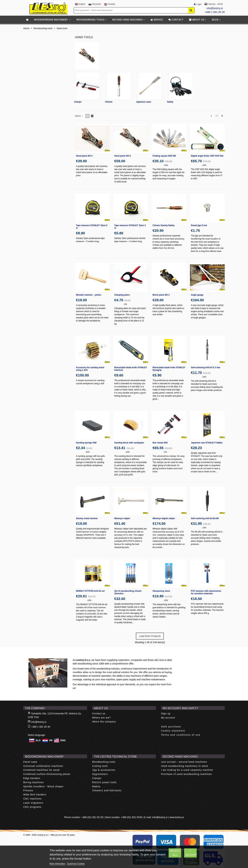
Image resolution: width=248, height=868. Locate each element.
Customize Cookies (76, 864)
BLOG (215, 20)
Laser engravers (33, 803)
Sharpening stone (161, 591)
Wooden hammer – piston (89, 295)
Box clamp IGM (160, 443)
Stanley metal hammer (87, 518)
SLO (38, 740)
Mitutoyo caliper (122, 518)
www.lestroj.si (177, 817)
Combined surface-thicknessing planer (47, 774)
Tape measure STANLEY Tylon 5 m (92, 227)
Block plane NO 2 (161, 295)
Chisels (109, 102)
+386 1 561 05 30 (215, 12)
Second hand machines (127, 20)
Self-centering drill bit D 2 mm (206, 368)
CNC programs (32, 807)
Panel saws (30, 762)
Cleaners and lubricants (107, 790)
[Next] (222, 116)
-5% (125, 304)
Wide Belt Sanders (35, 795)
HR (51, 740)
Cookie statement (173, 731)
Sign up (166, 713)
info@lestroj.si (215, 8)
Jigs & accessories (104, 770)
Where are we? (101, 718)
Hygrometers (100, 774)
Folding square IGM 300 (164, 156)
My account (168, 718)
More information (58, 864)
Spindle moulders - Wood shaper (43, 786)
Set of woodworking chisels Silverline (128, 592)
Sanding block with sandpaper (129, 443)
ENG (63, 740)
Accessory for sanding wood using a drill (90, 369)
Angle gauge (197, 295)
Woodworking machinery (51, 20)
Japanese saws (144, 102)
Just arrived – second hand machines (184, 762)
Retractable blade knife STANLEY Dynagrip (169, 369)
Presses (28, 790)
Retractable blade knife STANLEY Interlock (131, 369)
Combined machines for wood (41, 770)
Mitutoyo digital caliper (164, 518)
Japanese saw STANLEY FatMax (207, 443)
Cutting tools (100, 766)
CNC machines (32, 799)
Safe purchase (171, 727)
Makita (96, 786)
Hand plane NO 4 (84, 156)
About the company (104, 722)
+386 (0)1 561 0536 (131, 817)
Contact (176, 20)
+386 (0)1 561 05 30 (92, 817)
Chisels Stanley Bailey (164, 225)
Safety (170, 102)
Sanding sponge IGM (86, 443)
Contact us (99, 713)
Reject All (175, 853)
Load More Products (150, 636)
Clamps (78, 102)
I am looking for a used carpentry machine (187, 770)
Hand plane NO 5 (123, 156)
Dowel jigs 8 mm (199, 225)
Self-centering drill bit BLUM (205, 518)
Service (157, 20)
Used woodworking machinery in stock (185, 766)
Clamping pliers (122, 295)
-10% (166, 165)
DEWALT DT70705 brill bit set (90, 591)
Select (79, 116)
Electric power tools (104, 782)
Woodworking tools (90, 20)
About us (197, 20)
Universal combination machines (43, 766)
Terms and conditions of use (181, 735)
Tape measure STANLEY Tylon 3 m (130, 227)
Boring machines (33, 782)
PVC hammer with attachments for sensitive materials (206, 592)
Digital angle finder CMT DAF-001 (207, 156)
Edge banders (32, 778)
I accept (191, 853)
